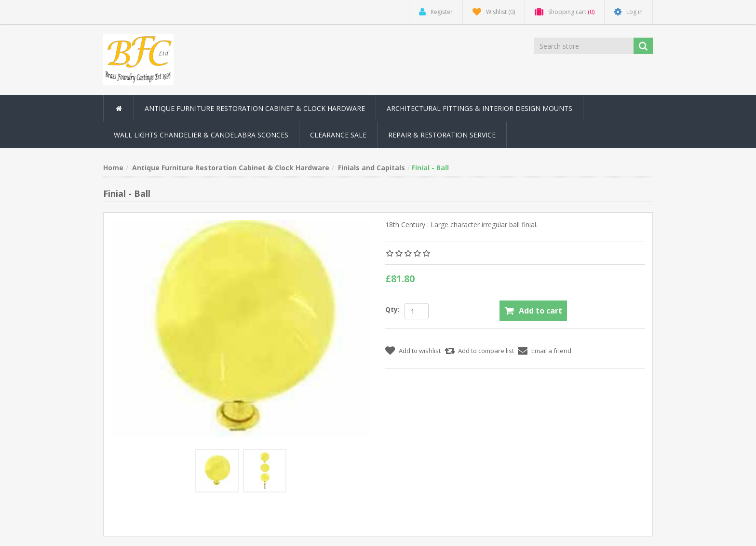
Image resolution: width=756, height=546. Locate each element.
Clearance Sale (338, 135)
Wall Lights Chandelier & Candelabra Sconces (201, 135)
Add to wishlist (420, 351)
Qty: (392, 309)
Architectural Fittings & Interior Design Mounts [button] (479, 108)
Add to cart (540, 311)
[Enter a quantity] (417, 311)
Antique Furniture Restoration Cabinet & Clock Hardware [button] (255, 108)
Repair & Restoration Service (442, 135)
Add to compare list (486, 351)
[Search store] (584, 46)
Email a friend (551, 351)
